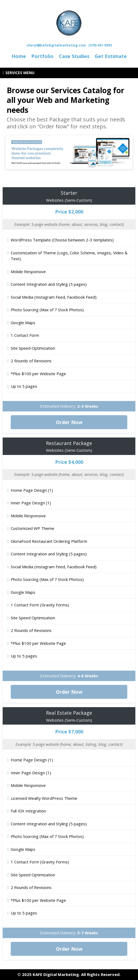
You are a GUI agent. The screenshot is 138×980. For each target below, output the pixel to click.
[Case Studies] (74, 56)
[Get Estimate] (111, 56)
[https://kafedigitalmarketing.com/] (69, 22)
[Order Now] (69, 422)
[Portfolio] (42, 56)
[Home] (19, 56)
